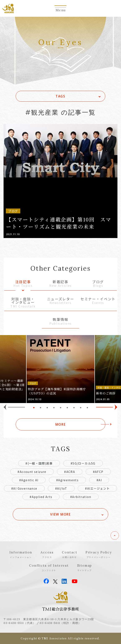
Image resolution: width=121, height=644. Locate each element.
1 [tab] (34, 408)
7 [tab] (74, 408)
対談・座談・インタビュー (23, 303)
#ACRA (70, 472)
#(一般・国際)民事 (39, 463)
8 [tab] (81, 408)
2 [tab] (41, 408)
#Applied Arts (41, 497)
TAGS (60, 96)
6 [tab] (67, 408)
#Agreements (67, 480)
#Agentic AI (29, 480)
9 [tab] (87, 408)
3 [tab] (47, 408)
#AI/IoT (61, 488)
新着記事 (61, 284)
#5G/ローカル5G (83, 463)
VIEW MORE (60, 514)
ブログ (98, 284)
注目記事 (23, 284)
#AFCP (98, 472)
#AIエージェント (97, 488)
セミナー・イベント (98, 301)
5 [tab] (61, 408)
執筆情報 (61, 322)
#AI (99, 480)
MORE (60, 424)
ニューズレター (61, 301)
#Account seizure (32, 472)
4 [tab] (54, 408)
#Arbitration (81, 497)
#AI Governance (24, 488)
